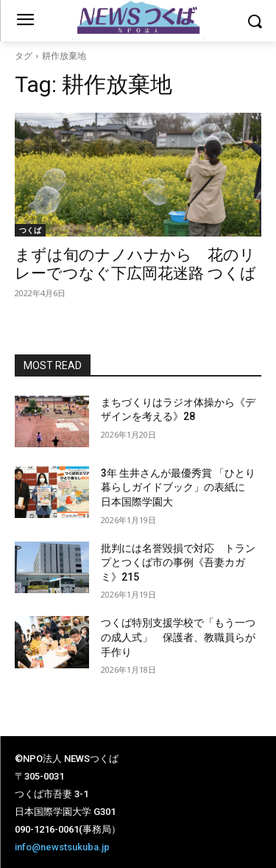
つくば (30, 230)
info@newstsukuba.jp (62, 847)
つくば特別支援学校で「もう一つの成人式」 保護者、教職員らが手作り (178, 637)
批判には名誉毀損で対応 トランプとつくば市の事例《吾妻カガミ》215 (178, 563)
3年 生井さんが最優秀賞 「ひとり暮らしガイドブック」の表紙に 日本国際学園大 (178, 487)
